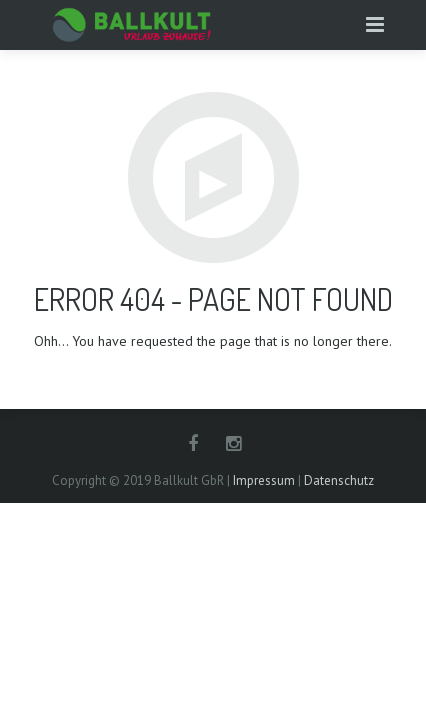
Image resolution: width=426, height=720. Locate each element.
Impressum (264, 480)
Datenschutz (339, 480)
